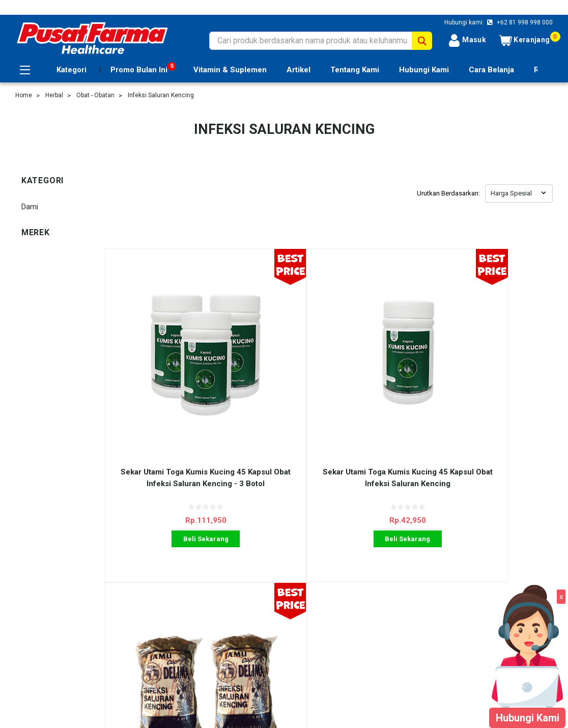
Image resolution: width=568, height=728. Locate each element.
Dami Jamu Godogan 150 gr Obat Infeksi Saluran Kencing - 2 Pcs (385, 394)
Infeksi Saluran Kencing (161, 95)
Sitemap (29, 617)
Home (24, 95)
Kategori (72, 70)
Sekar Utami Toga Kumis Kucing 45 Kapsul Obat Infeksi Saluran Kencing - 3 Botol (161, 394)
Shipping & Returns (179, 594)
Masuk (467, 40)
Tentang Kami (355, 70)
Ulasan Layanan (173, 582)
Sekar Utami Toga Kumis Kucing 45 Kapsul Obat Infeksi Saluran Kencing (273, 394)
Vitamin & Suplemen (230, 70)
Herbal (54, 95)
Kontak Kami (168, 605)
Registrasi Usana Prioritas (58, 594)
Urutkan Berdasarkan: (448, 193)
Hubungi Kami (424, 70)
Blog (154, 617)
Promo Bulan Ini (139, 70)
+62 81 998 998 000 (524, 22)
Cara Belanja (491, 70)
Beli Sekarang (161, 449)
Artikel (299, 70)
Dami (30, 207)
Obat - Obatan (95, 95)
